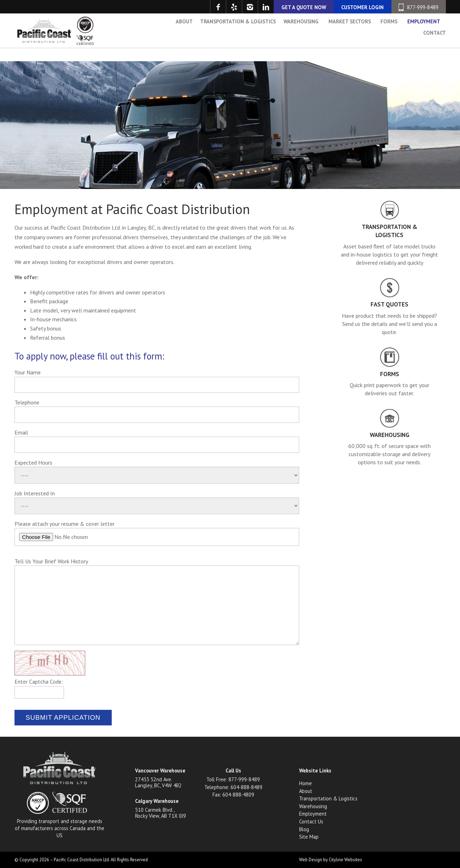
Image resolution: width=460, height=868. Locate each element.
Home (305, 783)
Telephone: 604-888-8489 (233, 787)
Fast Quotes (389, 304)
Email (21, 432)
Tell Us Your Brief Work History (51, 561)
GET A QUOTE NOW (304, 7)
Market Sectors (350, 39)
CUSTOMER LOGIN (362, 7)
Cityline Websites (345, 860)
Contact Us (311, 821)
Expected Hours (33, 462)
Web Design (311, 860)
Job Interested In (35, 493)
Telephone (27, 402)
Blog (304, 829)
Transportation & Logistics (238, 39)
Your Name (28, 372)
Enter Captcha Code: (39, 682)
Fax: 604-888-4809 (233, 795)
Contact (435, 50)
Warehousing (301, 39)
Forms (389, 39)
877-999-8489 (418, 7)
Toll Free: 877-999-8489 (233, 779)
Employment (424, 39)
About (184, 39)
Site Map (309, 837)
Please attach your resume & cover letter (65, 524)
